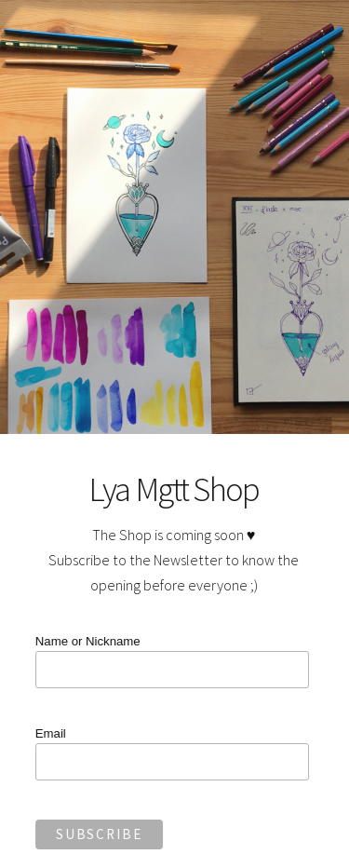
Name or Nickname (86, 641)
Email (49, 733)
